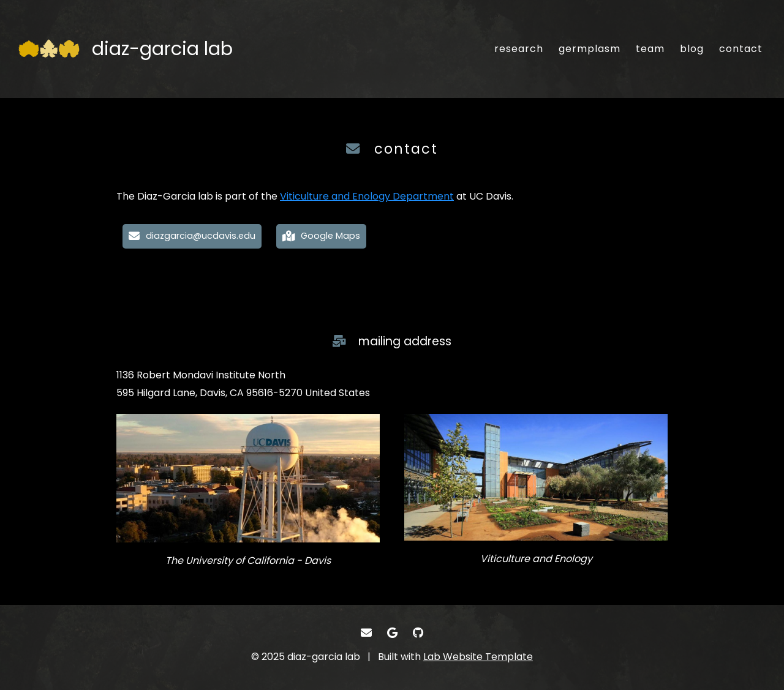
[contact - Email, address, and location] (741, 49)
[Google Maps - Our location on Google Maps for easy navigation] (321, 236)
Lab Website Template (478, 657)
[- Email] (366, 633)
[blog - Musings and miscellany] (692, 49)
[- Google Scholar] (392, 633)
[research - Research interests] (519, 49)
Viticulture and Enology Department (367, 196)
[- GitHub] (418, 633)
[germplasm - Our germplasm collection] (590, 49)
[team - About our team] (650, 49)
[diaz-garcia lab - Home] (126, 49)
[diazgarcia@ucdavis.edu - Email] (192, 236)
